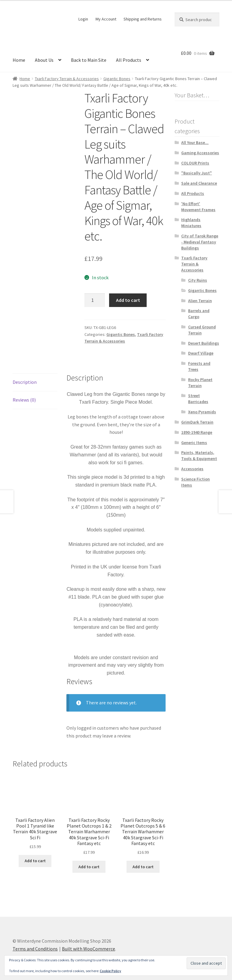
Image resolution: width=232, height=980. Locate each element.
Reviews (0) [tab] (24, 396)
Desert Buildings (204, 343)
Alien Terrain (200, 301)
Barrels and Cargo (199, 314)
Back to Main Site (89, 60)
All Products (129, 60)
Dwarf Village (201, 353)
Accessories (192, 469)
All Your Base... (195, 142)
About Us (44, 60)
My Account (106, 19)
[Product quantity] (95, 300)
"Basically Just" (197, 173)
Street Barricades (198, 399)
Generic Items (194, 443)
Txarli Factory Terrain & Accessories (67, 79)
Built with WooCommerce (89, 945)
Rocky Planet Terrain (200, 383)
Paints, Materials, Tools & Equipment (199, 456)
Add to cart (128, 300)
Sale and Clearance (199, 183)
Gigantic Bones (117, 79)
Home (19, 60)
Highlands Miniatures (191, 223)
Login (83, 19)
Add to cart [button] (35, 857)
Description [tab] (25, 379)
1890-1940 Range (197, 432)
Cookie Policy (110, 971)
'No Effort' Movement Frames (198, 207)
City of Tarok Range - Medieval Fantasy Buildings (200, 242)
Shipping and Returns (143, 19)
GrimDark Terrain (197, 422)
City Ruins (198, 280)
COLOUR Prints (195, 163)
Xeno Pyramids (202, 412)
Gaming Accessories (200, 153)
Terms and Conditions (35, 945)
